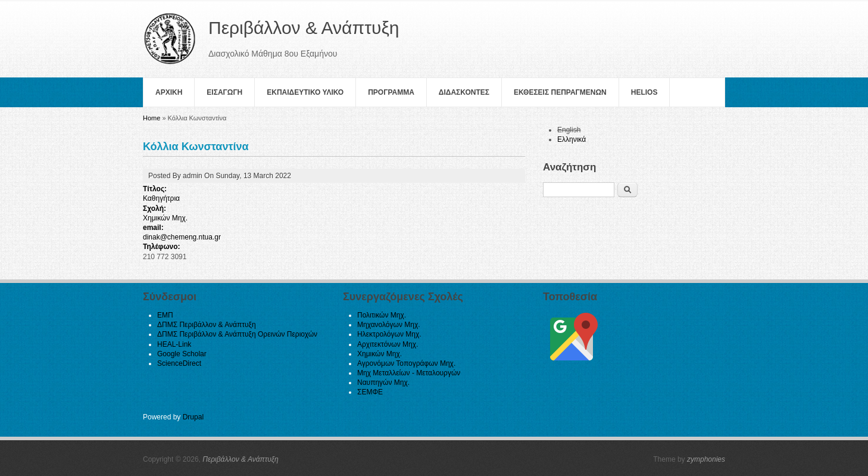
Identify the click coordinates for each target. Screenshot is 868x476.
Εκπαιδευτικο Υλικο (305, 92)
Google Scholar (182, 354)
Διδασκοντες (464, 92)
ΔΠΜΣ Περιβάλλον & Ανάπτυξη (207, 325)
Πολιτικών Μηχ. (382, 315)
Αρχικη (169, 92)
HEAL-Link (174, 344)
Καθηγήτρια (161, 198)
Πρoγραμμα (391, 92)
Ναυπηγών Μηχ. (383, 382)
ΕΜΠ (165, 315)
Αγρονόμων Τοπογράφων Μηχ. (406, 363)
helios (644, 92)
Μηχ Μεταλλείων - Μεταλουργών (409, 373)
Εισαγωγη (224, 92)
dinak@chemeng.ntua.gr (182, 237)
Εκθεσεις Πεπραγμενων (560, 92)
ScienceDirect (179, 363)
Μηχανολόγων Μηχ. (389, 325)
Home (152, 118)
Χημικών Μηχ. (165, 218)
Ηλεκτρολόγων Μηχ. (389, 334)
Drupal (193, 417)
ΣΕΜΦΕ (370, 392)
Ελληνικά (572, 139)
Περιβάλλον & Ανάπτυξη (241, 459)
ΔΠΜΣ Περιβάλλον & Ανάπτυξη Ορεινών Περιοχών (237, 334)
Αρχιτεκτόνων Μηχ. (388, 344)
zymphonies (706, 459)
